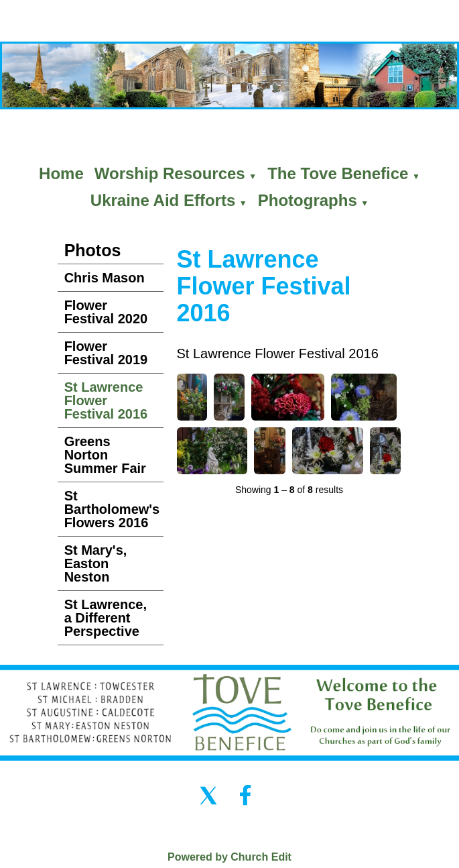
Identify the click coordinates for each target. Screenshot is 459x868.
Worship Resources (170, 173)
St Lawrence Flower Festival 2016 (106, 400)
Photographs (308, 200)
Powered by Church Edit (229, 857)
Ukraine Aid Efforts (163, 200)
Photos (93, 250)
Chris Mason (105, 278)
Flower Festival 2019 (106, 353)
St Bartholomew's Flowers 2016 (112, 509)
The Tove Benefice (338, 173)
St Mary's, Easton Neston (96, 563)
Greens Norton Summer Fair (105, 455)
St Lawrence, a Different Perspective (106, 618)
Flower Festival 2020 (106, 312)
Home (61, 173)
